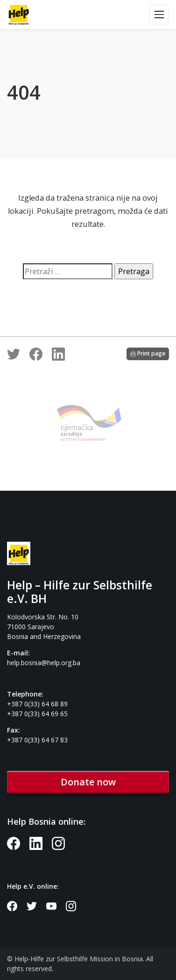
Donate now (88, 782)
